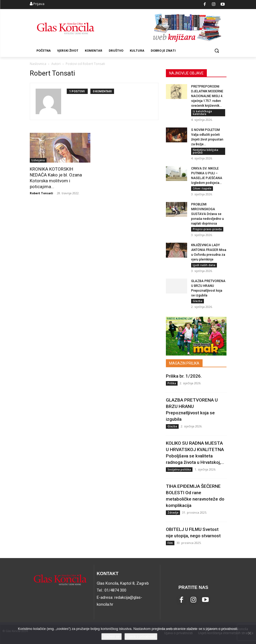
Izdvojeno (38, 160)
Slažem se (112, 636)
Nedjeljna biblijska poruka (205, 151)
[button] (217, 51)
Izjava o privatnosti (141, 636)
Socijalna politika (179, 469)
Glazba (198, 301)
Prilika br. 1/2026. (184, 376)
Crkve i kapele (202, 188)
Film (170, 543)
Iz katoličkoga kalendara (202, 113)
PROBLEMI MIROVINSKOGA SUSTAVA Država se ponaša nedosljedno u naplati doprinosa (207, 214)
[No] (249, 633)
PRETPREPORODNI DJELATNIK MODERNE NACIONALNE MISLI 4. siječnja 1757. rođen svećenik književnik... (207, 96)
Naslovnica (38, 64)
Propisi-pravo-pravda (207, 229)
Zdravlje (173, 513)
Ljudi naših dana (204, 265)
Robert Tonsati (41, 193)
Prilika (172, 383)
